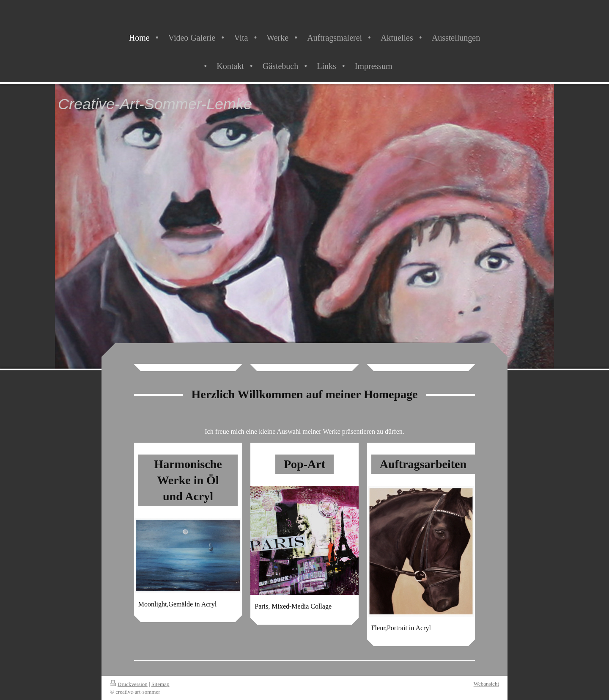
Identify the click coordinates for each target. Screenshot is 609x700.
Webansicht (486, 684)
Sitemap (160, 684)
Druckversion (129, 684)
